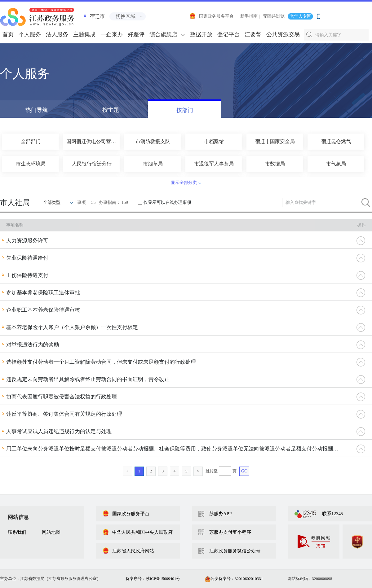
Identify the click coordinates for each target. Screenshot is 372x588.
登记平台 (228, 34)
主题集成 (84, 34)
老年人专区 (300, 16)
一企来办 (112, 34)
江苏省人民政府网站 (128, 551)
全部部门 (31, 141)
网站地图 (51, 532)
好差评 (136, 34)
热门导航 (37, 110)
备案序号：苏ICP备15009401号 (153, 579)
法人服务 (57, 34)
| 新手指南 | (249, 16)
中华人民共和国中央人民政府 (137, 532)
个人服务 (30, 34)
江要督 (253, 34)
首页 (8, 34)
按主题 (111, 110)
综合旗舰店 (163, 34)
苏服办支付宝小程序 (230, 532)
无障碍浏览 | (275, 16)
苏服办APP (221, 514)
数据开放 (201, 34)
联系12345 (333, 514)
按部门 (185, 110)
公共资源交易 (283, 34)
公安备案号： (234, 579)
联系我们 (17, 532)
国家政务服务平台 (211, 16)
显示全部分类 (184, 183)
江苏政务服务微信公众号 (235, 551)
